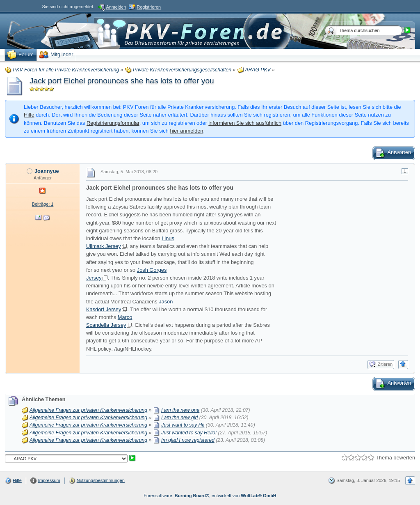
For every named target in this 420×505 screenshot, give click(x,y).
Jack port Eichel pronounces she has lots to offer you (122, 81)
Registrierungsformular (113, 123)
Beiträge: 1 (43, 204)
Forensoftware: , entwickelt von (210, 496)
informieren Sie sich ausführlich (245, 123)
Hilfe (29, 115)
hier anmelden (186, 131)
